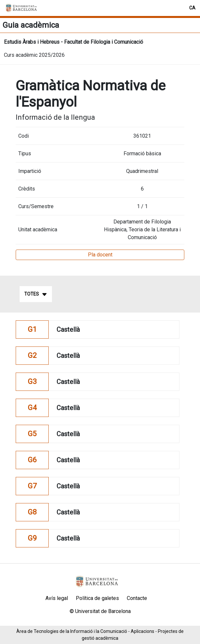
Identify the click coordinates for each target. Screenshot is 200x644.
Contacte (137, 598)
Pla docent (100, 255)
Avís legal (57, 598)
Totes (36, 294)
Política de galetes (97, 598)
